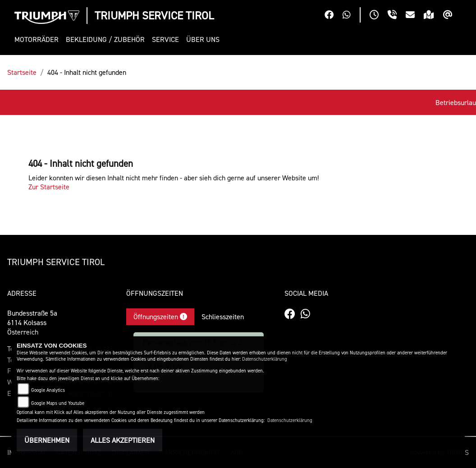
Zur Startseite (49, 187)
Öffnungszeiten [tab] (160, 317)
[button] (38, 39)
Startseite (22, 72)
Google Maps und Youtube (58, 403)
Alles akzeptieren (123, 440)
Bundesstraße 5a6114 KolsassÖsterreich (32, 322)
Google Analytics (48, 390)
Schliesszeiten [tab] (223, 317)
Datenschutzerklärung (265, 359)
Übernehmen (47, 440)
